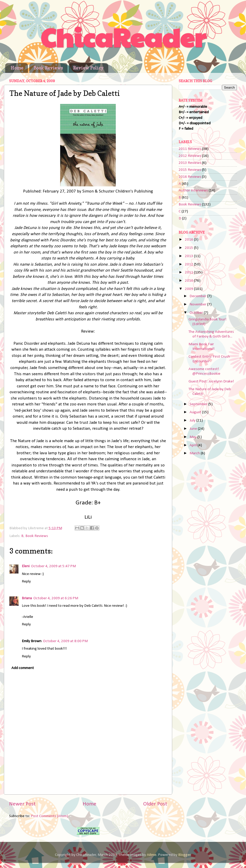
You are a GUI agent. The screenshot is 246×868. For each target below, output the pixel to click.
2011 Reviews (190, 149)
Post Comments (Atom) (49, 816)
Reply (26, 582)
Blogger (184, 855)
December (198, 296)
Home (17, 68)
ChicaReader (123, 37)
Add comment (23, 668)
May (193, 437)
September (199, 404)
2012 (189, 264)
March (195, 453)
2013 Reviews (190, 163)
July (193, 421)
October (197, 313)
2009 (189, 289)
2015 (189, 248)
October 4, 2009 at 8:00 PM (65, 641)
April (194, 445)
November (198, 305)
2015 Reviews (190, 170)
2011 (189, 272)
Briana (27, 598)
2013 (189, 256)
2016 (189, 240)
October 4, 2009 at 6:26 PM (56, 598)
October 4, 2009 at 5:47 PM (53, 566)
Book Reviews (48, 68)
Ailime (152, 855)
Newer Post (22, 804)
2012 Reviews (190, 156)
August (196, 412)
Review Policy (88, 68)
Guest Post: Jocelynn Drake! (211, 382)
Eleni (26, 566)
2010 (189, 281)
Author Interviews (193, 191)
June (194, 429)
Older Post (155, 804)
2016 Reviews (190, 177)
